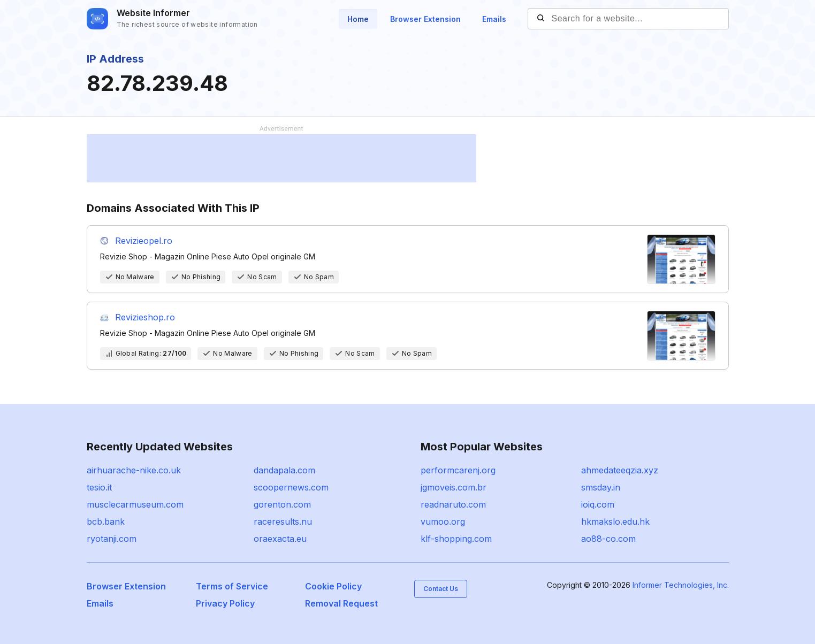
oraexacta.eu (280, 539)
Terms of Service (232, 586)
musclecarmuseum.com (135, 504)
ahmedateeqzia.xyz (620, 470)
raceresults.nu (283, 522)
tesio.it (99, 487)
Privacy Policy (225, 603)
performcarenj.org (458, 470)
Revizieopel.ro (144, 241)
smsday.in (601, 487)
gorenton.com (282, 504)
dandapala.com (284, 470)
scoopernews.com (291, 487)
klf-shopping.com (456, 539)
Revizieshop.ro (145, 317)
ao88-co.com (608, 539)
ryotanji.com (112, 539)
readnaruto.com (453, 504)
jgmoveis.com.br (454, 487)
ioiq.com (598, 504)
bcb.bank (106, 522)
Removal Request (341, 603)
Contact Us (441, 589)
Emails (494, 19)
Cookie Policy (333, 586)
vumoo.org (443, 522)
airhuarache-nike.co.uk (134, 470)
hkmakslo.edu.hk (615, 522)
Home (358, 19)
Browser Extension (425, 19)
